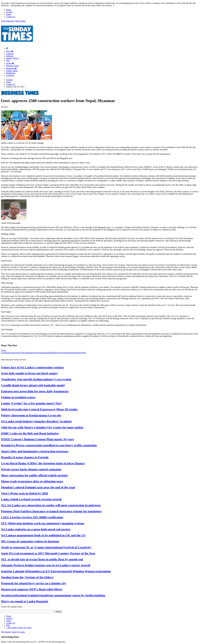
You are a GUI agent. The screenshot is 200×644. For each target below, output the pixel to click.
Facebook (5, 353)
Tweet (4, 350)
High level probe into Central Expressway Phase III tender (39, 409)
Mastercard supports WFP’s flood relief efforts (32, 589)
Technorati (59, 353)
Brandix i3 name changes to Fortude (25, 457)
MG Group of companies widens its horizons (30, 541)
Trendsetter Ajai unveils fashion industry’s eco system (36, 379)
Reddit (52, 353)
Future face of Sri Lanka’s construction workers (32, 367)
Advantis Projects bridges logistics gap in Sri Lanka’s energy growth (46, 565)
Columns (10, 54)
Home (9, 10)
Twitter (12, 353)
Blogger (72, 353)
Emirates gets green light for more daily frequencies (35, 391)
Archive (9, 12)
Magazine (11, 68)
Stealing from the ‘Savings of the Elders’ (27, 577)
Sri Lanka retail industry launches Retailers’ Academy (36, 421)
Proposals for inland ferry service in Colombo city (34, 583)
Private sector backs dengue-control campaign (31, 469)
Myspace (79, 353)
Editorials (10, 21)
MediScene (11, 73)
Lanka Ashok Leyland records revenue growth (31, 499)
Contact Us (11, 17)
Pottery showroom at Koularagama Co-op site (31, 415)
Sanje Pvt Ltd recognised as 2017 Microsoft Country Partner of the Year (48, 553)
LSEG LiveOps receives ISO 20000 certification (32, 517)
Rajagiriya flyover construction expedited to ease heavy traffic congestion (49, 445)
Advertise (10, 75)
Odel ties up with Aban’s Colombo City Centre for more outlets (42, 427)
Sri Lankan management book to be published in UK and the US (43, 535)
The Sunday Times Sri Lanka (19, 628)
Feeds (8, 14)
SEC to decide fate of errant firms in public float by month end (42, 559)
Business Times (12, 66)
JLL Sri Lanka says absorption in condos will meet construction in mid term (51, 505)
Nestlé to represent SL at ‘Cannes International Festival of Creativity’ (46, 547)
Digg (30, 353)
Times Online (20, 21)
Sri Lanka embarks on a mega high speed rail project (36, 529)
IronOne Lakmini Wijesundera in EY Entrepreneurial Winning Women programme (56, 571)
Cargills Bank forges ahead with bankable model (33, 385)
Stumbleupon (44, 353)
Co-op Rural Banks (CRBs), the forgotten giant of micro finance (43, 463)
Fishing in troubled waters (18, 397)
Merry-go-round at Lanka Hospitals (25, 601)
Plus (8, 61)
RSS (84, 353)
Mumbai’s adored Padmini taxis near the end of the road (38, 487)
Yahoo (66, 353)
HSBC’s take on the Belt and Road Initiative (30, 433)
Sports (10, 63)
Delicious (24, 353)
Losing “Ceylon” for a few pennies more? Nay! (31, 403)
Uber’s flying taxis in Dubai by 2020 (24, 493)
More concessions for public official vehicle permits (34, 475)
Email (17, 353)
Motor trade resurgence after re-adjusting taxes (32, 481)
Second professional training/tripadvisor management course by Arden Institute (53, 595)
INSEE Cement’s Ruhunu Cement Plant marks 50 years (38, 439)
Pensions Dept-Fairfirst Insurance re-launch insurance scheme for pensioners (51, 511)
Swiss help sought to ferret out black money (29, 373)
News (10, 51)
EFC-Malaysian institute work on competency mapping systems (43, 523)
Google (35, 353)
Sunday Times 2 (13, 58)
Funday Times (12, 71)
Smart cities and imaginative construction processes (35, 451)
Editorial (10, 56)
